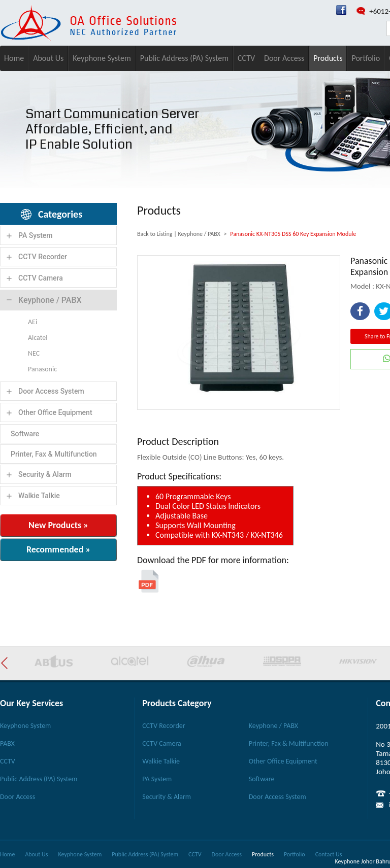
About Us (48, 58)
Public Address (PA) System (184, 58)
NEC (34, 353)
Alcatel (38, 338)
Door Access (284, 58)
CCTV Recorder (43, 257)
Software (25, 434)
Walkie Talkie (39, 496)
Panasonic (42, 369)
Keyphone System (102, 58)
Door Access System (51, 391)
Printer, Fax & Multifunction (54, 454)
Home (14, 58)
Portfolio (366, 58)
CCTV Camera (41, 278)
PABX (7, 743)
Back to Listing (155, 234)
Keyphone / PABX (50, 300)
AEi (32, 322)
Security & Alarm (45, 474)
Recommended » (58, 549)
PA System (36, 235)
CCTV (246, 58)
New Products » (58, 525)
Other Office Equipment (55, 412)
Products (328, 58)
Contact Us (329, 854)
